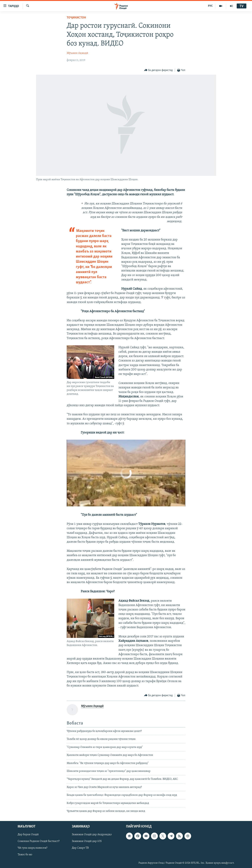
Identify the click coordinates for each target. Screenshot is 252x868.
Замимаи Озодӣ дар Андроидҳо (92, 835)
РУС (210, 6)
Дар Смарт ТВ (80, 848)
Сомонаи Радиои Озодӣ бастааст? (39, 841)
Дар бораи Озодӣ (28, 835)
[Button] (158, 70)
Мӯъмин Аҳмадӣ (77, 53)
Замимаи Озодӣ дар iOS (87, 841)
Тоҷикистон (76, 18)
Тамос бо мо (25, 855)
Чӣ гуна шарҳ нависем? (32, 848)
